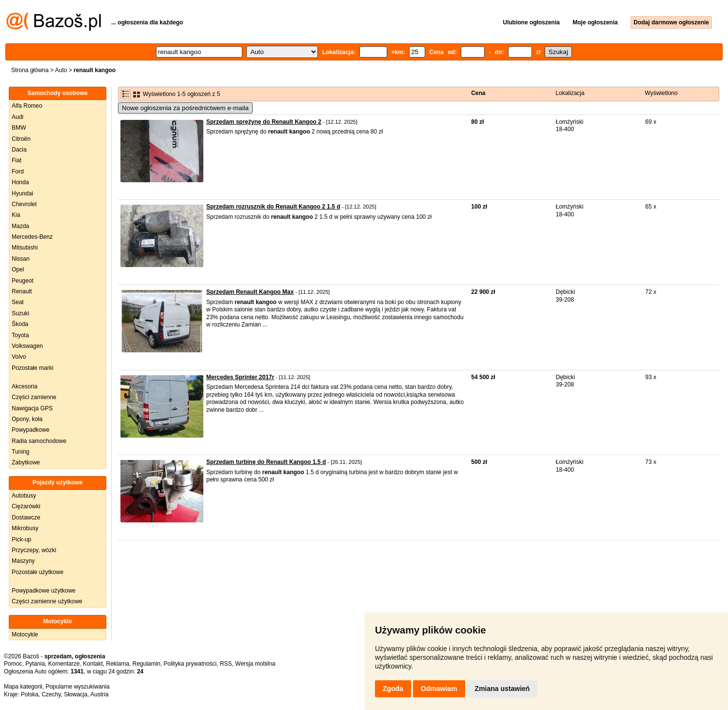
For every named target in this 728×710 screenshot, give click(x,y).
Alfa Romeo (27, 106)
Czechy (51, 694)
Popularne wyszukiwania (77, 687)
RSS (226, 664)
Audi (18, 117)
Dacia (19, 150)
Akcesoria (25, 386)
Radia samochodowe (39, 441)
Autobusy (24, 496)
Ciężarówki (26, 506)
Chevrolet (24, 204)
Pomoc (13, 664)
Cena (478, 93)
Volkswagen (27, 346)
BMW (19, 128)
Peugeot (23, 281)
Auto (61, 70)
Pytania (35, 664)
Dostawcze (26, 518)
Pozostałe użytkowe (38, 572)
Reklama (117, 664)
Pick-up (21, 539)
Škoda (20, 324)
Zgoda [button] (393, 689)
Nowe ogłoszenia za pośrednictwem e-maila (185, 108)
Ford (18, 172)
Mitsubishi (25, 248)
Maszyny (23, 561)
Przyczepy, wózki (34, 550)
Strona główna (30, 70)
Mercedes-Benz (32, 237)
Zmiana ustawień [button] (502, 689)
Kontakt (93, 664)
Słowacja (76, 694)
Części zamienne (34, 397)
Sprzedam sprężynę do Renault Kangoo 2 (264, 122)
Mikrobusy (25, 528)
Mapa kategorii (23, 687)
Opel (18, 269)
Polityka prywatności (190, 664)
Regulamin (147, 664)
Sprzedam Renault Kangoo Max (250, 292)
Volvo (19, 357)
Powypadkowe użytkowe (44, 591)
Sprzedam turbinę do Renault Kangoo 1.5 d (266, 462)
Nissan (21, 259)
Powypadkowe (30, 430)
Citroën (21, 139)
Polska (30, 694)
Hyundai (22, 193)
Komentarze (64, 664)
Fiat (17, 160)
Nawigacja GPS (32, 408)
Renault (22, 291)
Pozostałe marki (32, 368)
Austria (99, 694)
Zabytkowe (26, 462)
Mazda (20, 226)
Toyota (20, 335)
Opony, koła (27, 419)
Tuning (20, 452)
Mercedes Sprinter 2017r (240, 377)
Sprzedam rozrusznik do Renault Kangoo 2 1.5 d (273, 207)
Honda (20, 182)
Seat (18, 302)
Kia (16, 215)
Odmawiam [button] (439, 689)
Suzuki (20, 313)
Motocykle (25, 634)
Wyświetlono (661, 93)
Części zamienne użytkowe (47, 601)
